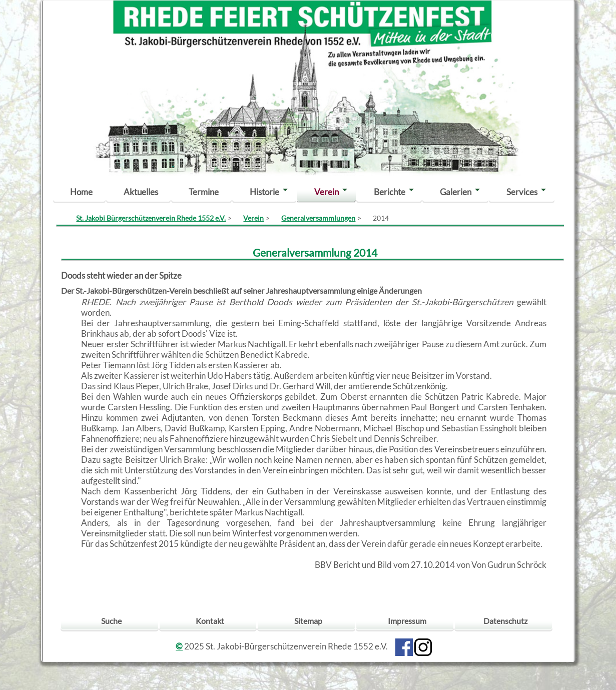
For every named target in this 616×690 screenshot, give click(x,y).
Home (81, 192)
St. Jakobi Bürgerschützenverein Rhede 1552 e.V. (151, 218)
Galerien (456, 192)
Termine (204, 192)
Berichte (390, 192)
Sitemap (308, 621)
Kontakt (210, 621)
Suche (111, 621)
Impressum (407, 621)
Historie (264, 192)
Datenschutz (505, 621)
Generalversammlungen (318, 218)
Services (522, 192)
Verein (327, 192)
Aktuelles (141, 192)
